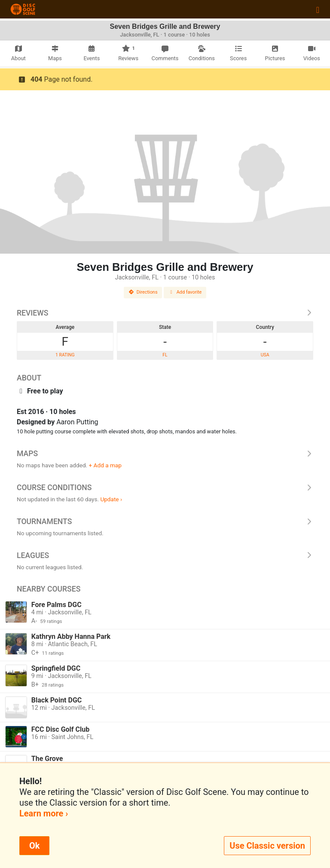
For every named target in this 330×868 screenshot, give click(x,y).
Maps (165, 454)
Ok (34, 846)
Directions (143, 292)
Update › (111, 499)
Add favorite (185, 292)
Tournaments (165, 521)
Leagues (165, 555)
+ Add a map (105, 465)
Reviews (165, 313)
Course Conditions (165, 488)
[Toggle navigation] (318, 9)
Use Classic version (267, 846)
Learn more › (44, 813)
